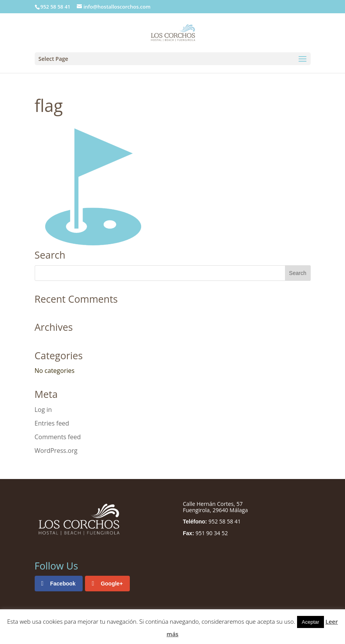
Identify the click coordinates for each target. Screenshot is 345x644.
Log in (43, 410)
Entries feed (52, 423)
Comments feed (58, 437)
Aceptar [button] (310, 622)
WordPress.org (56, 451)
